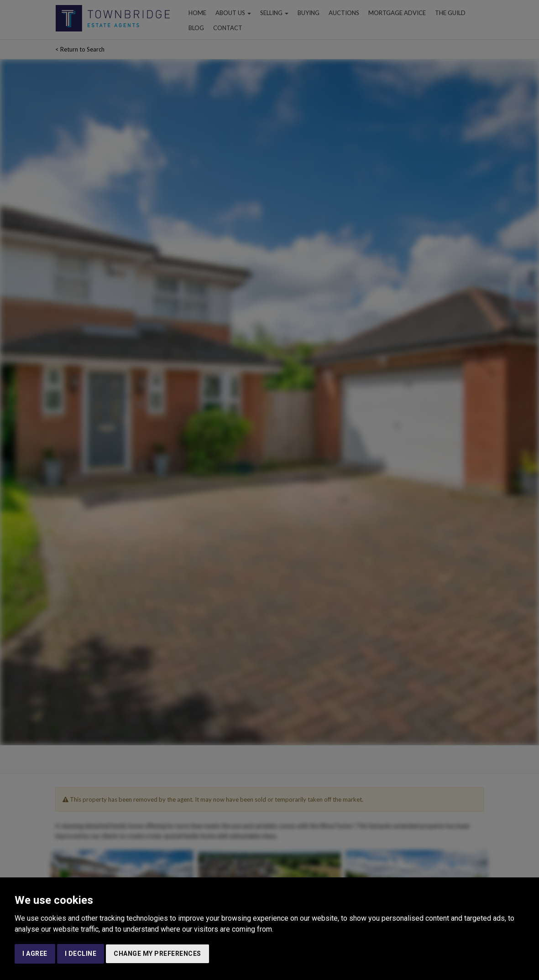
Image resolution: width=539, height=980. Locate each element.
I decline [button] (81, 954)
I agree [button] (35, 954)
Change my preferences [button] (157, 954)
